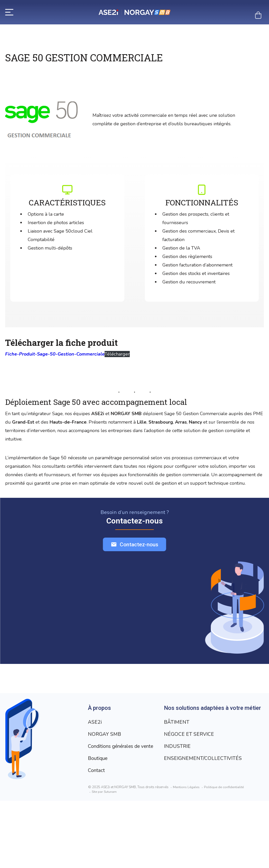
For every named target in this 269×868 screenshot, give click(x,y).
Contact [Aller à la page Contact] (97, 770)
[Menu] (9, 12)
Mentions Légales (186, 854)
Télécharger (117, 354)
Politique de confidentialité (224, 854)
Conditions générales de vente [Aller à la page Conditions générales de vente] (124, 746)
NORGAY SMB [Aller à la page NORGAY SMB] (105, 734)
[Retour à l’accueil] (134, 12)
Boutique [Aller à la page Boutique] (98, 758)
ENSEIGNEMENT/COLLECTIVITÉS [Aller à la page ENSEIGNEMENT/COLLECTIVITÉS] (127, 838)
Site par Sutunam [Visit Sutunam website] (104, 859)
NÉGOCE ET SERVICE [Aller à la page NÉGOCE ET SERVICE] (113, 813)
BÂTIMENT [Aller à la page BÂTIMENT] (101, 801)
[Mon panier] (258, 15)
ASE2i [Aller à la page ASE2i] (95, 722)
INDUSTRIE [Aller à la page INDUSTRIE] (101, 826)
